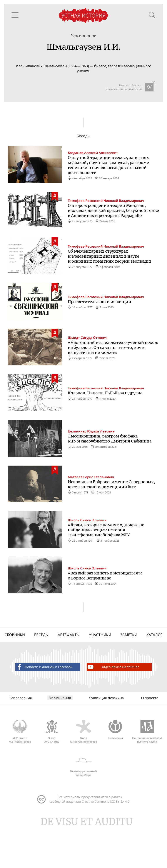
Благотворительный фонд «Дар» (84, 804)
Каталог (154, 664)
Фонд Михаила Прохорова (83, 765)
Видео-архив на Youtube (113, 698)
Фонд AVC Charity (52, 765)
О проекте (150, 730)
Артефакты (68, 664)
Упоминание (83, 38)
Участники (100, 664)
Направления (20, 730)
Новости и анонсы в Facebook (44, 698)
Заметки (129, 664)
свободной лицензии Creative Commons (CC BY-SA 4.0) (90, 843)
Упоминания (60, 730)
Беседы (41, 664)
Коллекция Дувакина (106, 730)
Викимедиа (115, 763)
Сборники (15, 664)
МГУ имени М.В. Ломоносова (20, 765)
